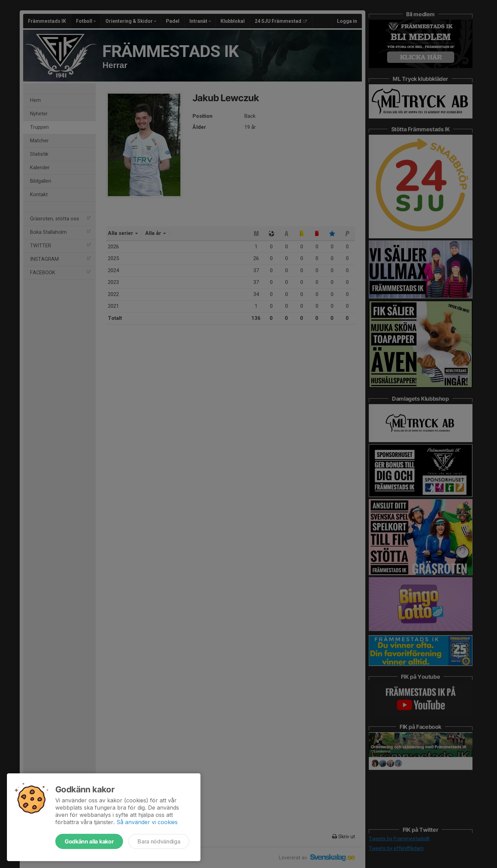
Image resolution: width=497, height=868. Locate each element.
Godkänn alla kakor (89, 841)
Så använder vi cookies (147, 822)
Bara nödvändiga (159, 841)
